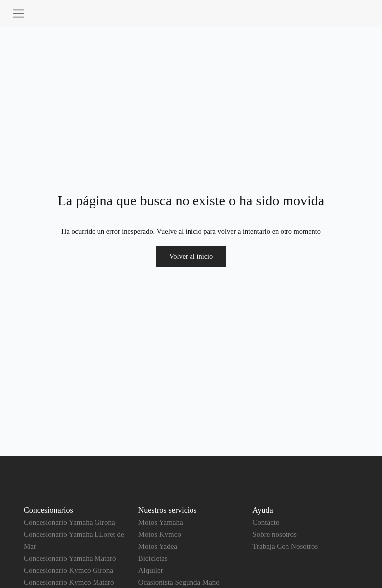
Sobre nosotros (275, 534)
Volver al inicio (191, 256)
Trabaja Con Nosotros (285, 546)
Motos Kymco (160, 534)
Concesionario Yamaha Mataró (70, 558)
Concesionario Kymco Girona (69, 570)
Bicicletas (153, 558)
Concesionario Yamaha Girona (70, 522)
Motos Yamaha (161, 522)
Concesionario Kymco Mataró (69, 582)
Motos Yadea (158, 546)
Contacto (266, 522)
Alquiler (151, 570)
